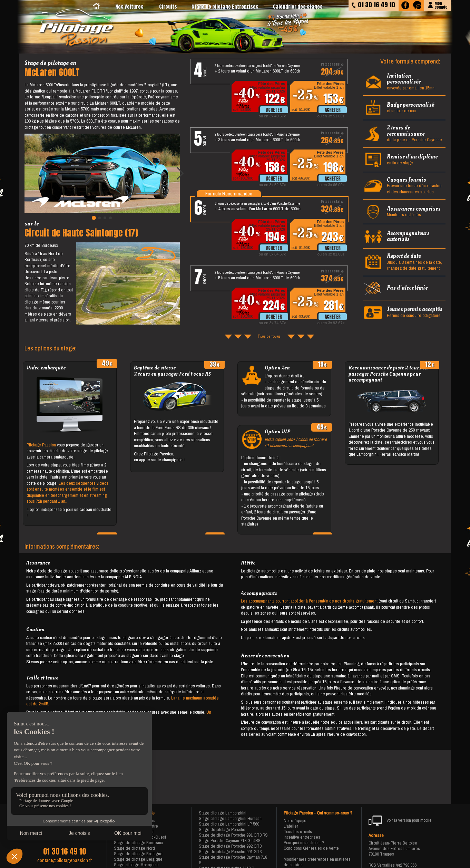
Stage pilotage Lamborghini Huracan (230, 818)
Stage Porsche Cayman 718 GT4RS (230, 841)
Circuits (168, 7)
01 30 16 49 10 (65, 851)
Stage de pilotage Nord (134, 848)
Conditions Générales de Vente (311, 848)
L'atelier (291, 826)
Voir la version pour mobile (400, 821)
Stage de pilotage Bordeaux (138, 843)
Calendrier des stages (298, 7)
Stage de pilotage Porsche (222, 830)
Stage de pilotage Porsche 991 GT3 (230, 852)
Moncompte (441, 5)
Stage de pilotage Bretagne (138, 854)
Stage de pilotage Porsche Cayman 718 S (233, 860)
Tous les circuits (298, 832)
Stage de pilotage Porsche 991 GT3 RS (233, 835)
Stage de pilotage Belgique (138, 859)
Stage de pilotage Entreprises (225, 7)
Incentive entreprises (302, 837)
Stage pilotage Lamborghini (223, 813)
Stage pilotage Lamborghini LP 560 (229, 824)
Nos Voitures (129, 7)
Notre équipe (295, 821)
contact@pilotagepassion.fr (65, 860)
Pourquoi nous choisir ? (304, 843)
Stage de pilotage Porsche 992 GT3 (230, 846)
